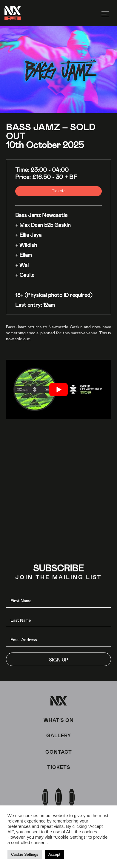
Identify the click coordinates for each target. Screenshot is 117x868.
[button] (59, 659)
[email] (59, 640)
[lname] (59, 620)
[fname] (59, 601)
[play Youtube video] (59, 389)
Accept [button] (54, 854)
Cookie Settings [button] (25, 854)
